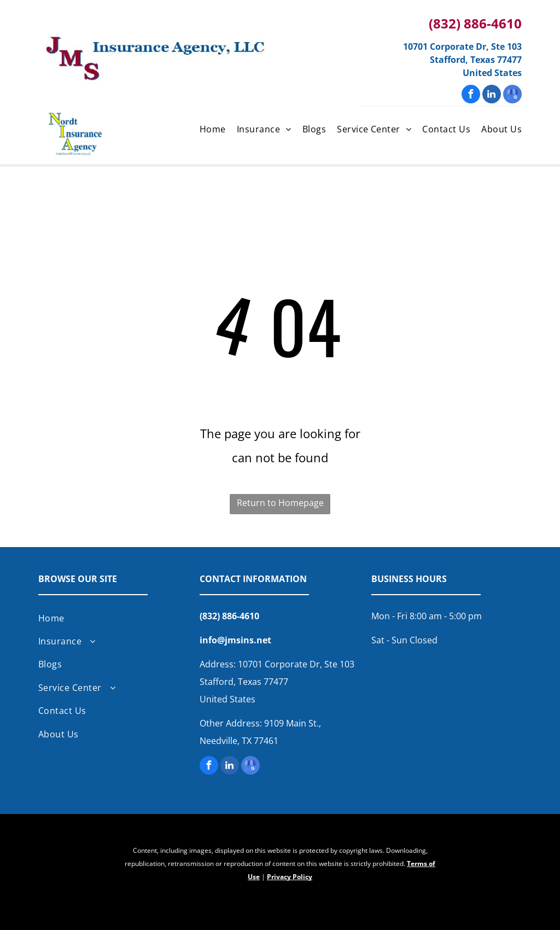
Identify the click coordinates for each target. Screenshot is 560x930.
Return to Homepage (280, 503)
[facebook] (471, 95)
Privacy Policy (290, 877)
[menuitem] (207, 130)
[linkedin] (492, 95)
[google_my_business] (512, 95)
